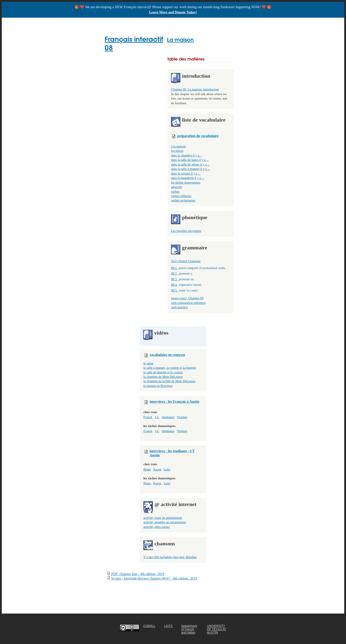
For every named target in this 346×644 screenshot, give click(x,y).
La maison (180, 40)
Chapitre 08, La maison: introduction (195, 89)
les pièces (177, 151)
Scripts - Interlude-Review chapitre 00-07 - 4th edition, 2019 (152, 578)
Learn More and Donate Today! (173, 12)
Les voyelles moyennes (186, 231)
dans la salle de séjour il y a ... (190, 164)
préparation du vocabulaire (198, 136)
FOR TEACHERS (190, 23)
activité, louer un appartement (163, 518)
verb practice (179, 307)
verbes (175, 192)
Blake (147, 469)
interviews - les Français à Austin (174, 402)
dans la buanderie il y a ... (188, 178)
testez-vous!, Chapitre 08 (187, 298)
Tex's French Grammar (186, 261)
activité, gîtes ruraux (157, 527)
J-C (157, 417)
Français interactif (134, 39)
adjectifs (177, 187)
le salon (148, 363)
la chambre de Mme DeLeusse (163, 377)
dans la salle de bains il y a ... (190, 160)
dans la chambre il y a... (186, 155)
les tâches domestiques (186, 183)
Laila (167, 469)
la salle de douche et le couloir (163, 372)
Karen (157, 469)
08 (109, 48)
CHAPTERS (162, 23)
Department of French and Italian (189, 629)
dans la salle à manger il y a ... (190, 169)
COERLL (149, 626)
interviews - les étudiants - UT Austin (172, 452)
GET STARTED (134, 23)
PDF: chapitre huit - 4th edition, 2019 (135, 574)
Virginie (182, 417)
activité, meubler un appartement (165, 522)
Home (110, 23)
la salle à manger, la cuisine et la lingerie (170, 368)
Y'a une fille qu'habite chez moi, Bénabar (170, 557)
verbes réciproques (183, 200)
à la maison (178, 146)
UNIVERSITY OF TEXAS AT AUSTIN (217, 629)
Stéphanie (168, 417)
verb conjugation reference (188, 303)
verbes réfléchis (181, 196)
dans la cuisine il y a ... (186, 173)
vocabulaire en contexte (167, 355)
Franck (148, 417)
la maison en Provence (158, 386)
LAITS (168, 626)
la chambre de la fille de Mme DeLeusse (170, 381)
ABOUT (217, 23)
